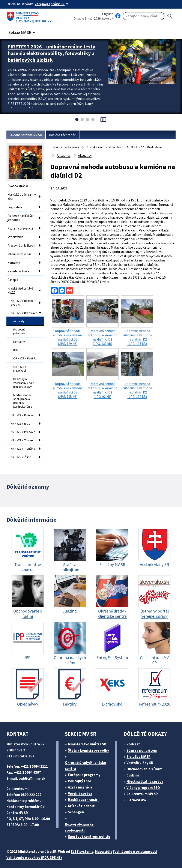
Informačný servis (20, 250)
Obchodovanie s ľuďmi (147, 766)
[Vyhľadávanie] (144, 16)
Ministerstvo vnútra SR (89, 741)
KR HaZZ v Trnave (23, 435)
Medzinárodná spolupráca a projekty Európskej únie (23, 395)
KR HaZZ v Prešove (24, 427)
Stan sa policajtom (143, 747)
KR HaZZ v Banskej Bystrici (24, 296)
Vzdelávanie (16, 234)
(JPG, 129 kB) (68, 322)
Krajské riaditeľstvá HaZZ (21, 285)
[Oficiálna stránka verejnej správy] (54, 4)
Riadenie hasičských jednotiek (22, 216)
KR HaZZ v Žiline (22, 454)
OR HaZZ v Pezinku (21, 354)
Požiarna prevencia (21, 226)
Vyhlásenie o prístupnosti (144, 848)
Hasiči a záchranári (67, 135)
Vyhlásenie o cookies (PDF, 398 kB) (36, 854)
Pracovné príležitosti (22, 242)
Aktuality (19, 317)
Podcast (135, 741)
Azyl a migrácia (82, 784)
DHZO (18, 344)
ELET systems (86, 848)
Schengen (78, 809)
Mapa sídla (110, 848)
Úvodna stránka (19, 186)
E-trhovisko (137, 797)
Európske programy (86, 771)
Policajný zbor (81, 778)
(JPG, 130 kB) (137, 373)
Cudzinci (135, 772)
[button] (24, 31)
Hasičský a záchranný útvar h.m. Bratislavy (24, 378)
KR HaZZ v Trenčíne (18, 445)
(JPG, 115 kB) (137, 322)
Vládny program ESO (146, 784)
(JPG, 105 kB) (68, 373)
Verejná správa (82, 790)
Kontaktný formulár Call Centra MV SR (27, 806)
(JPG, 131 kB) (102, 322)
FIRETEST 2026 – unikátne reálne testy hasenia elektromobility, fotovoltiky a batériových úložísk (55, 52)
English (108, 14)
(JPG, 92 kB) (102, 373)
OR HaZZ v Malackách (21, 365)
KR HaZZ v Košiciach (18, 410)
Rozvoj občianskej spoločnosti (81, 824)
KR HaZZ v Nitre (22, 419)
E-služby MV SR (141, 753)
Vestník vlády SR (142, 759)
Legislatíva (15, 206)
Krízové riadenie (83, 803)
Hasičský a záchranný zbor (23, 196)
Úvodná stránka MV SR (28, 135)
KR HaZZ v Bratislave (18, 307)
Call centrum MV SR (145, 791)
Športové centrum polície (91, 833)
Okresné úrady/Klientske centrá (86, 762)
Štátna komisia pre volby (90, 747)
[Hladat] (170, 16)
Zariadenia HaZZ (20, 267)
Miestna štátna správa (146, 778)
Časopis (13, 275)
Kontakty (14, 258)
